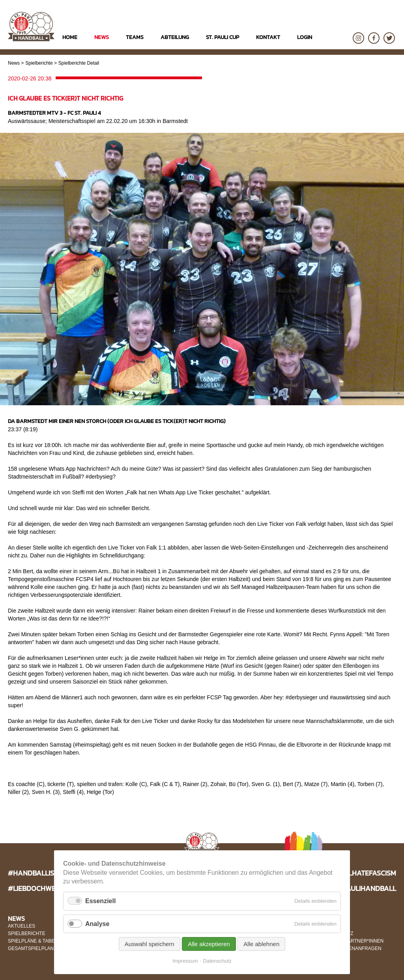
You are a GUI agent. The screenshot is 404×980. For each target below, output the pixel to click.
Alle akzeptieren (209, 944)
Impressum (185, 961)
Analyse (97, 924)
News (14, 63)
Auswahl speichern (150, 944)
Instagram (358, 38)
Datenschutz (217, 961)
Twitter (389, 38)
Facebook (374, 38)
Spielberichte (39, 63)
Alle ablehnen (261, 944)
